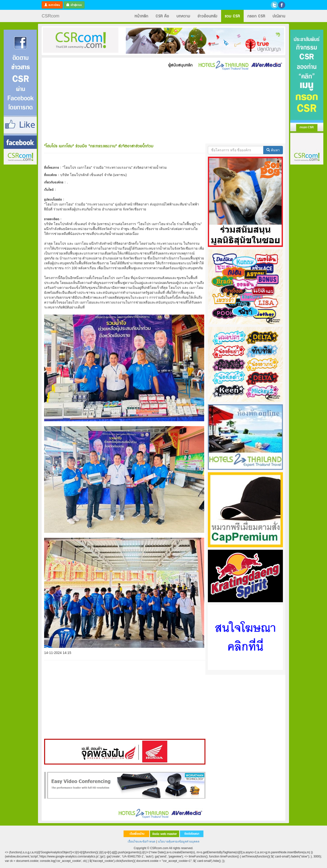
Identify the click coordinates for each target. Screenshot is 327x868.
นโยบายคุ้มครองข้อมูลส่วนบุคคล (179, 842)
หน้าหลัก (141, 16)
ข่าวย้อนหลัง (208, 16)
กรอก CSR (256, 16)
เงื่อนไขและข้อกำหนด (142, 842)
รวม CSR (232, 16)
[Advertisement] (20, 239)
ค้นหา (273, 150)
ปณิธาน (279, 16)
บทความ (183, 16)
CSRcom (50, 16)
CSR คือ (162, 16)
